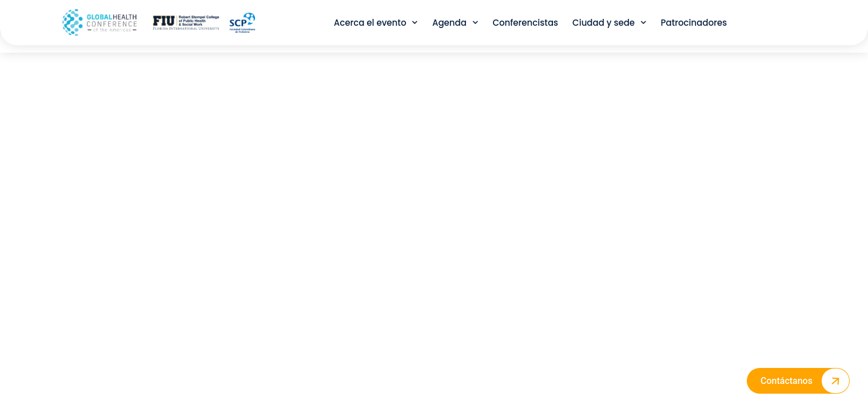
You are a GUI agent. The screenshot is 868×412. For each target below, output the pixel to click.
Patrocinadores (694, 23)
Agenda (455, 23)
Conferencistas (525, 23)
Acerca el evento (376, 23)
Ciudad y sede (610, 23)
